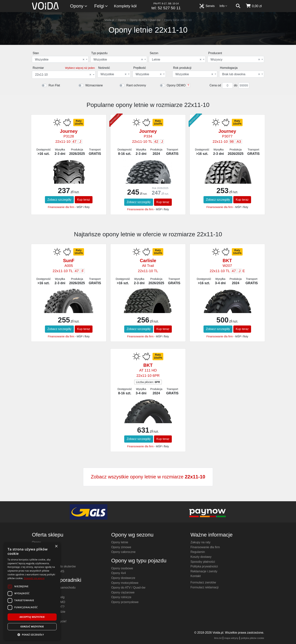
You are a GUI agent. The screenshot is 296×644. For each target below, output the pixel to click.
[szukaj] (238, 6)
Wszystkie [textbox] (60, 60)
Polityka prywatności (204, 566)
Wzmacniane (94, 85)
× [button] (56, 546)
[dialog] (32, 591)
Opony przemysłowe (125, 602)
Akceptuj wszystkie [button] (32, 617)
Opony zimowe (121, 547)
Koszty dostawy (201, 557)
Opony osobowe (122, 568)
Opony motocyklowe (125, 583)
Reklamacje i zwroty (204, 571)
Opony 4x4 (118, 573)
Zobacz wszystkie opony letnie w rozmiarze (148, 477)
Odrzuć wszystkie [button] (32, 627)
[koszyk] (254, 6)
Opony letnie (120, 542)
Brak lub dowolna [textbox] (241, 74)
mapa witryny (231, 638)
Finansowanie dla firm (61, 207)
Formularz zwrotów (203, 582)
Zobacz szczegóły (59, 200)
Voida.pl (109, 20)
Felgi (101, 6)
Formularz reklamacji (204, 587)
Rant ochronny (136, 85)
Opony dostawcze (123, 578)
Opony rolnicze (121, 597)
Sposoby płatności (203, 562)
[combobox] (60, 59)
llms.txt (218, 638)
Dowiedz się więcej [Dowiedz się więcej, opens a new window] (34, 578)
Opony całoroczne (123, 552)
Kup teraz (84, 200)
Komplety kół (125, 6)
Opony (79, 6)
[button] (32, 635)
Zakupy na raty (200, 542)
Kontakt (196, 576)
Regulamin (198, 552)
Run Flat (54, 85)
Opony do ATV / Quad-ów (145, 20)
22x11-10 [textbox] (63, 75)
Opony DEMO (176, 85)
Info (224, 6)
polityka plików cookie (252, 638)
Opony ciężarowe (123, 592)
